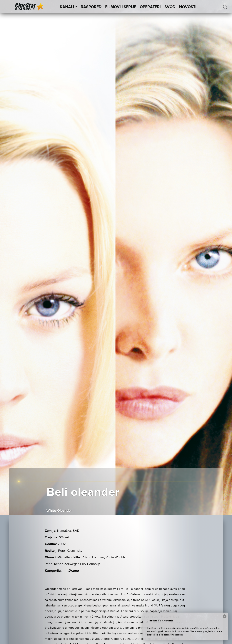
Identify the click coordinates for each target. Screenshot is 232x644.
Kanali (68, 7)
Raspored (91, 7)
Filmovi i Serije (121, 7)
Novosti (188, 7)
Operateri (150, 7)
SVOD (170, 7)
